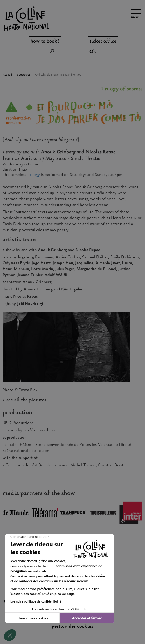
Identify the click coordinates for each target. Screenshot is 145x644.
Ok (93, 52)
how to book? (45, 41)
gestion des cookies (72, 627)
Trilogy (34, 175)
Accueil (7, 75)
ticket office (103, 41)
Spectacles (24, 75)
